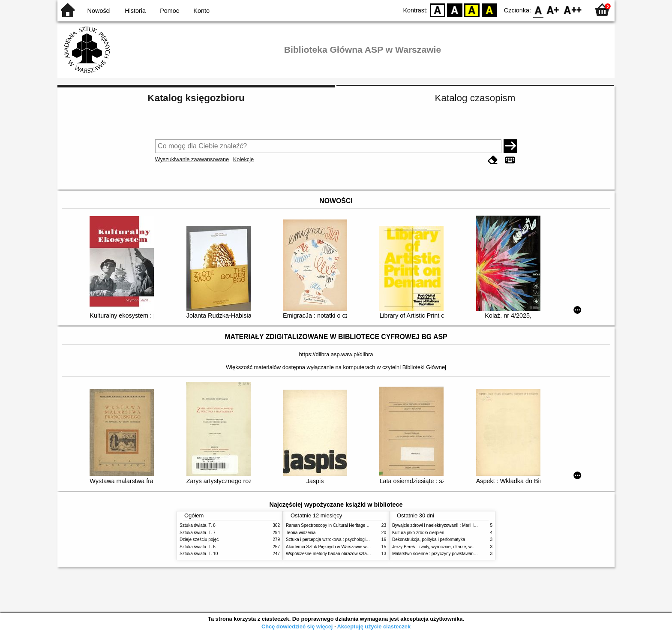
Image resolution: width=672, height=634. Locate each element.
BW (455, 10)
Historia (135, 11)
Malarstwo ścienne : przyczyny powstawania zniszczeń (445, 554)
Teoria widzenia (301, 533)
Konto (201, 11)
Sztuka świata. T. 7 (198, 533)
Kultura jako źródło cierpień (418, 533)
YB (472, 10)
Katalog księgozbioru (196, 98)
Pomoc (169, 11)
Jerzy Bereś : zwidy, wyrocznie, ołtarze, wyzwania (440, 547)
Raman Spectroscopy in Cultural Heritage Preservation (338, 525)
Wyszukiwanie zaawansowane (192, 159)
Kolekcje (243, 159)
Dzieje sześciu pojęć (199, 539)
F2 (573, 10)
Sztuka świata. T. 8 (198, 525)
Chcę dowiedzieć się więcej (297, 626)
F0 (538, 10)
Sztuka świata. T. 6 (198, 547)
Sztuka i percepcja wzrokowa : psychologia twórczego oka (341, 539)
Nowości (99, 11)
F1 (553, 10)
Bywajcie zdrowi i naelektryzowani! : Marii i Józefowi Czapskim (452, 525)
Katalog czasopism (475, 98)
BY (489, 10)
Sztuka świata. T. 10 (199, 554)
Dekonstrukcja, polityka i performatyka (429, 539)
